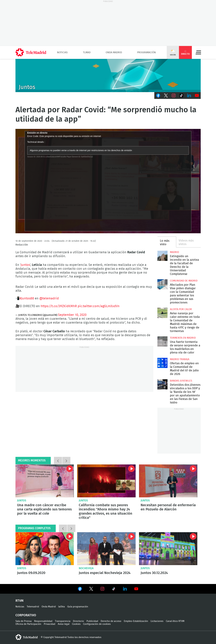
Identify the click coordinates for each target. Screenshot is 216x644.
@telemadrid (49, 298)
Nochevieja (86, 568)
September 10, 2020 (72, 315)
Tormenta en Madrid (183, 338)
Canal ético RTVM (175, 621)
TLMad (87, 52)
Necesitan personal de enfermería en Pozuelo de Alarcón (168, 481)
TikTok (181, 96)
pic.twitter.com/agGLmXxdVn (99, 306)
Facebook (158, 96)
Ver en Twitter (91, 589)
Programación (146, 52)
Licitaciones (157, 621)
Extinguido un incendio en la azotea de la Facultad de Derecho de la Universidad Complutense (162, 256)
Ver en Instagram (102, 589)
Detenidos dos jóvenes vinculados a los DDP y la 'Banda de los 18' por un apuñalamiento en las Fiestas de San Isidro (162, 384)
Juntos (25, 265)
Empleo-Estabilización (136, 621)
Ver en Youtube (136, 589)
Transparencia (63, 621)
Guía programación (78, 607)
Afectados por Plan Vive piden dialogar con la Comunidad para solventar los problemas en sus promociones (162, 284)
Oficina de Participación (28, 624)
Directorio (78, 621)
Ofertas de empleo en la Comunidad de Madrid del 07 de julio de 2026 (162, 363)
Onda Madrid (114, 52)
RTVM (19, 601)
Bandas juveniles (181, 381)
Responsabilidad (43, 621)
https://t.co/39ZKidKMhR (59, 306)
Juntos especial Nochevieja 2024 (106, 549)
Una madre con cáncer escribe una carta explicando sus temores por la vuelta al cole (45, 481)
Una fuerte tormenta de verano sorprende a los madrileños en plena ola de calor (162, 341)
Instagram (174, 96)
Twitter (166, 96)
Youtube (197, 96)
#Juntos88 (27, 298)
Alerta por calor (181, 309)
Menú (198, 52)
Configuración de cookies (97, 624)
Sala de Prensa (24, 621)
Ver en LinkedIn (125, 589)
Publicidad (92, 621)
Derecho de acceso (111, 621)
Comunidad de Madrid (184, 281)
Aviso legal (64, 624)
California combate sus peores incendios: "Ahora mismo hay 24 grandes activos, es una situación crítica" (106, 481)
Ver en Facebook (80, 589)
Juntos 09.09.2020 (45, 549)
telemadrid (27, 637)
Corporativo (26, 615)
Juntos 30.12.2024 (168, 549)
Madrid (174, 252)
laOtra (62, 607)
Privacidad (50, 624)
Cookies (76, 624)
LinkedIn (189, 96)
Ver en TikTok (114, 589)
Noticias (62, 52)
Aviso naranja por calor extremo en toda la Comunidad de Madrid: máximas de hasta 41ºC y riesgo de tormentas (162, 313)
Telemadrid (33, 607)
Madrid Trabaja (180, 359)
